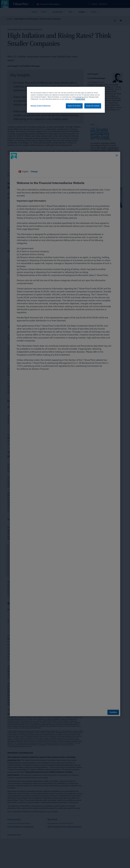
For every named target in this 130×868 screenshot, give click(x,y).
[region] (66, 100)
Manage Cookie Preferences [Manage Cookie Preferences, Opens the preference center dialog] (41, 106)
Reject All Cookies (74, 106)
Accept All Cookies (93, 106)
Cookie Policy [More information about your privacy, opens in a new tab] (80, 99)
